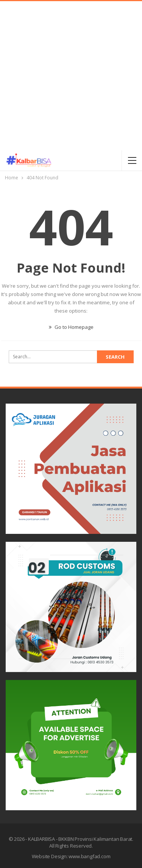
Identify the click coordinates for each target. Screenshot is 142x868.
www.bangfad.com (89, 856)
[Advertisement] (71, 76)
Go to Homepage (71, 327)
